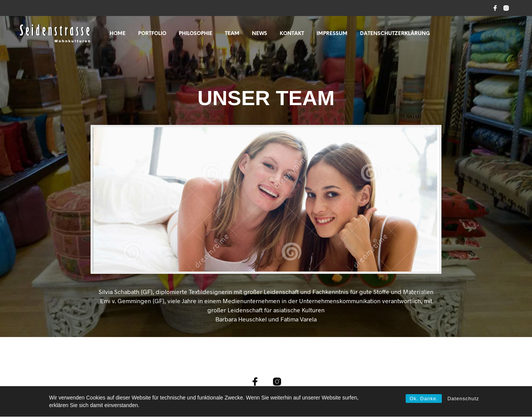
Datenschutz (463, 399)
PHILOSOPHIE (196, 34)
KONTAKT (292, 34)
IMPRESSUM (332, 34)
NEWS (260, 34)
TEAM (232, 34)
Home (118, 34)
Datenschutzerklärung (395, 34)
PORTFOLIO (152, 34)
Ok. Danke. (424, 399)
